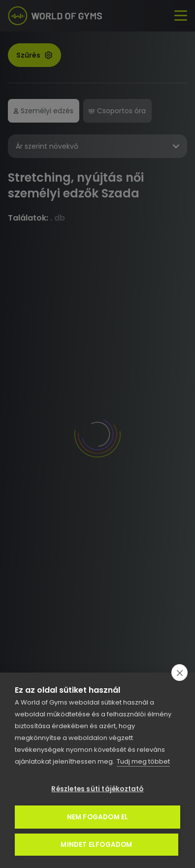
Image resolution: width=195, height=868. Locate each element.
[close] (179, 673)
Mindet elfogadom (96, 845)
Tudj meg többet (143, 761)
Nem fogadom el (98, 817)
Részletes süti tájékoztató (97, 789)
